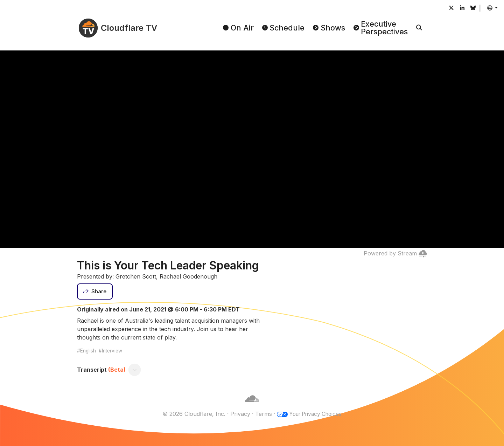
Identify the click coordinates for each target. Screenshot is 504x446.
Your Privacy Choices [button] (315, 414)
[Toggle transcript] (135, 370)
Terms (261, 414)
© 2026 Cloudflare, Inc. (191, 414)
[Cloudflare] (252, 405)
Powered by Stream (395, 253)
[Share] (95, 291)
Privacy (238, 414)
